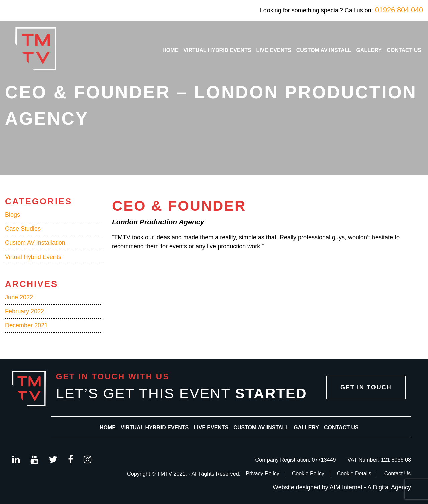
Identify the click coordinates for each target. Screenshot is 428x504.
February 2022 (25, 311)
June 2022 (19, 297)
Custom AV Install (324, 50)
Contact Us (404, 50)
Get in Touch (366, 387)
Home (170, 50)
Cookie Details (354, 473)
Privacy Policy (262, 473)
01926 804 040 (399, 10)
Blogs (13, 215)
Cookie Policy (308, 473)
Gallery (369, 50)
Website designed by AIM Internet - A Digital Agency (342, 487)
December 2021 (26, 325)
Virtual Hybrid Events (217, 50)
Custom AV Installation (35, 243)
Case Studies (23, 229)
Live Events (274, 50)
